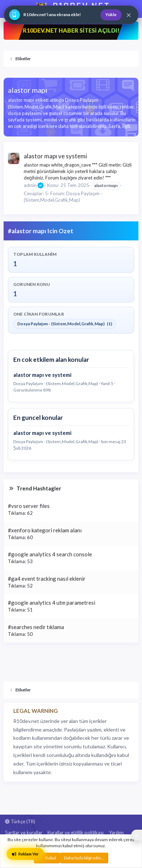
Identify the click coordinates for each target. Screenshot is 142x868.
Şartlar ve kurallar (24, 833)
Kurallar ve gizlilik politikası (75, 833)
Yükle (111, 15)
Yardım (116, 833)
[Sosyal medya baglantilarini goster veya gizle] (137, 835)
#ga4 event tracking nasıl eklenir (47, 579)
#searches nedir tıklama (36, 627)
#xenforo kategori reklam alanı (45, 530)
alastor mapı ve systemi (55, 156)
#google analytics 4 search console (50, 554)
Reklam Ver (25, 854)
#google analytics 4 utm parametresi (52, 603)
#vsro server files (29, 506)
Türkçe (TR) (20, 821)
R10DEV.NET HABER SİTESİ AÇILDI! (71, 30)
